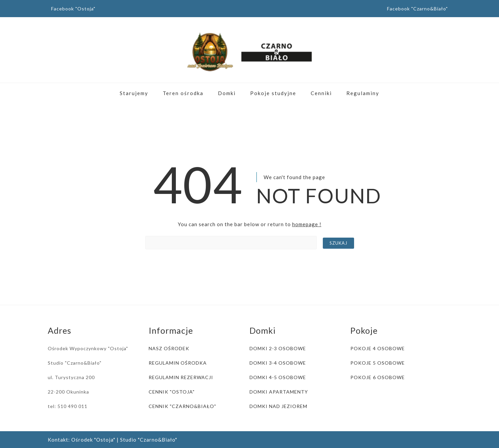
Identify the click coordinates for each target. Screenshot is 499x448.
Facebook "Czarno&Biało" (417, 9)
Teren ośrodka (183, 93)
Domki (227, 93)
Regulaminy (363, 93)
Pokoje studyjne (273, 93)
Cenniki (321, 93)
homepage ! (307, 224)
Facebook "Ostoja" (73, 9)
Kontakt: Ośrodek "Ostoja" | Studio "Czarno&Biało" (112, 440)
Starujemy (134, 93)
